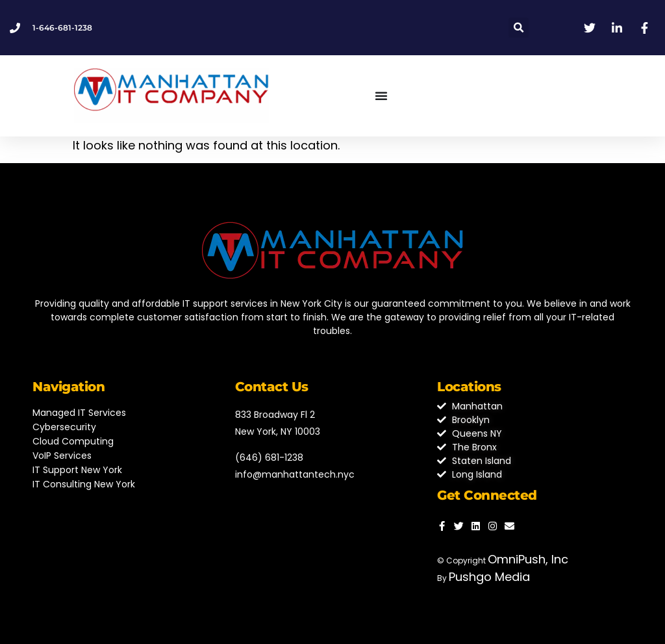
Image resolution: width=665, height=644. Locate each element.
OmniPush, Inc (528, 559)
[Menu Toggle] (381, 96)
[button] (519, 28)
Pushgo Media (489, 577)
